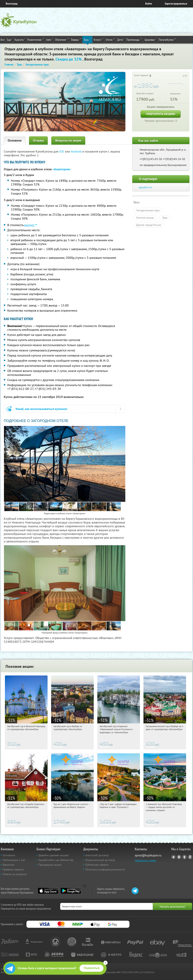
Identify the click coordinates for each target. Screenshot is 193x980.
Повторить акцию (161, 114)
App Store (48, 891)
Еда (10, 39)
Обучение (62, 39)
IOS (62, 151)
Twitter (185, 857)
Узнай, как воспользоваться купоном (41, 409)
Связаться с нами (145, 860)
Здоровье (150, 39)
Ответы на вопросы (15, 874)
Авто (50, 39)
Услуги (98, 39)
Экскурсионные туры (148, 210)
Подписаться (92, 968)
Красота (20, 39)
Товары (76, 39)
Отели (110, 39)
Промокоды (134, 39)
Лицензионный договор (100, 860)
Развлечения (36, 39)
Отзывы (38, 140)
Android (77, 151)
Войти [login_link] (149, 4)
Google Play (71, 891)
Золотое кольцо (145, 218)
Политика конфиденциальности (105, 869)
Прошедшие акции (50, 865)
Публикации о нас (14, 860)
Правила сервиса (13, 869)
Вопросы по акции (68, 140)
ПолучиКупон (167, 39)
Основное (15, 140)
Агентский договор (97, 855)
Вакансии (9, 865)
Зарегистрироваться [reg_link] (176, 4)
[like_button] (180, 76)
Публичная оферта (97, 865)
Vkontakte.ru (179, 857)
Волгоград (12, 4)
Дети (121, 39)
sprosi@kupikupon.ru (148, 855)
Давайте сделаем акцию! (54, 855)
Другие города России (149, 225)
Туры (87, 39)
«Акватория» (62, 169)
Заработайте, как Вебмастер (56, 860)
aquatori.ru (145, 187)
